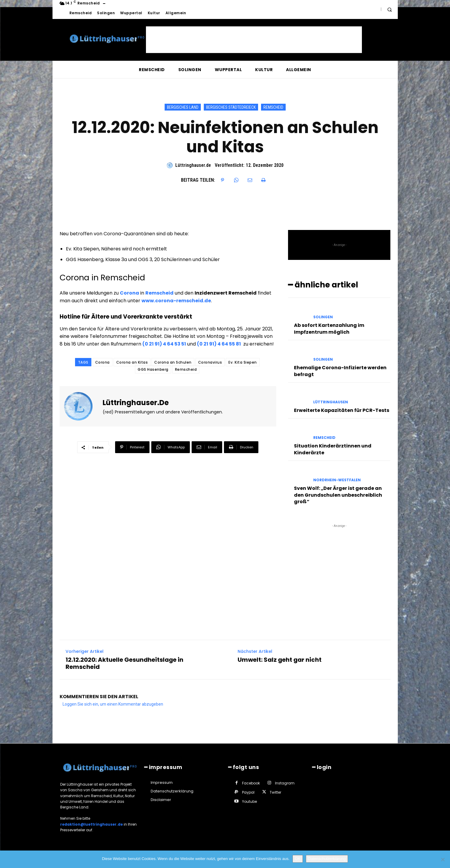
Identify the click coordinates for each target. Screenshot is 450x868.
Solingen (323, 317)
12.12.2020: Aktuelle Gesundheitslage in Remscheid (124, 663)
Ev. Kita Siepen (243, 362)
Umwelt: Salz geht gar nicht (280, 660)
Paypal (248, 792)
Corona (129, 293)
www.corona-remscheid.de (176, 301)
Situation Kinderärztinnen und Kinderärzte (333, 449)
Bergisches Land (183, 107)
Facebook (251, 783)
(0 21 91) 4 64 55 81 (219, 344)
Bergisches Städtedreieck (231, 107)
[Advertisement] (254, 40)
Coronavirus (210, 362)
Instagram (285, 783)
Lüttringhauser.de (193, 165)
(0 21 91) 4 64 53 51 (164, 344)
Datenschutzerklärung (327, 859)
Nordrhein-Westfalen (337, 480)
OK (298, 859)
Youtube (249, 801)
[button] (389, 9)
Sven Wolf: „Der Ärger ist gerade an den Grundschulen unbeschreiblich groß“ (338, 495)
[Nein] (443, 859)
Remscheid (273, 107)
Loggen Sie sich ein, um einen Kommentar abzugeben (113, 704)
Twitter (275, 792)
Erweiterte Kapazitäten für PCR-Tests (342, 410)
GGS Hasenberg (153, 369)
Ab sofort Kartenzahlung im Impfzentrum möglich (329, 329)
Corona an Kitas (132, 362)
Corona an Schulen (173, 362)
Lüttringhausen (331, 402)
